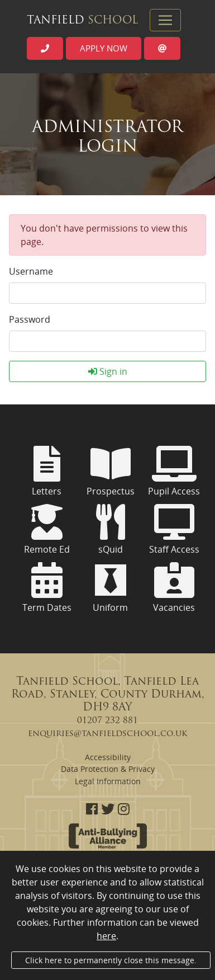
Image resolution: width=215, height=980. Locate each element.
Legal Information (108, 781)
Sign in (108, 371)
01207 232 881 (107, 721)
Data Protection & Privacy (108, 769)
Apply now (104, 48)
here (106, 936)
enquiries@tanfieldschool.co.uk (107, 734)
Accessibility (108, 757)
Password (30, 319)
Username (31, 271)
